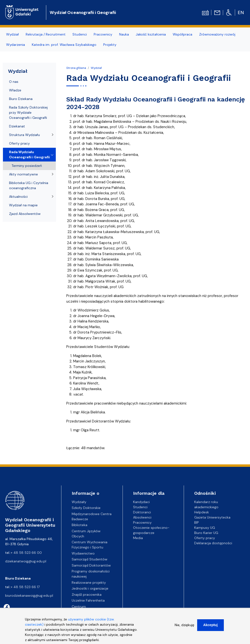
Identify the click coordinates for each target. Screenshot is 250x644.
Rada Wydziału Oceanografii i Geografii (29, 155)
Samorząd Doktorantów (91, 565)
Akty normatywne (23, 174)
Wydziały (79, 502)
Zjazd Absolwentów (25, 214)
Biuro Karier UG (206, 533)
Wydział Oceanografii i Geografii (83, 12)
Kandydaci (141, 502)
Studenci (80, 34)
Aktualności (18, 197)
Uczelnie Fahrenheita (88, 600)
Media (138, 538)
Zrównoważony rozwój (217, 34)
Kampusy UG (205, 528)
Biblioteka (80, 525)
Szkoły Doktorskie (86, 508)
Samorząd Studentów (90, 559)
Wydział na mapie (23, 205)
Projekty (110, 45)
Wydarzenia (16, 45)
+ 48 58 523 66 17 (25, 587)
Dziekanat (17, 126)
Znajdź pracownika (87, 594)
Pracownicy (103, 34)
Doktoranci (142, 512)
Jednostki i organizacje (90, 588)
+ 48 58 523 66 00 (26, 553)
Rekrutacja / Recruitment (46, 34)
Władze (15, 90)
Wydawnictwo (83, 553)
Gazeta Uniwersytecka (212, 517)
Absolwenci (142, 517)
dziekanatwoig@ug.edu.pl (26, 561)
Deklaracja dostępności (213, 543)
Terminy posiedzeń (27, 166)
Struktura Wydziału (24, 135)
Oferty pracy (19, 143)
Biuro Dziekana (21, 99)
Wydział (12, 34)
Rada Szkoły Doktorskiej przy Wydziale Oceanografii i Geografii (28, 112)
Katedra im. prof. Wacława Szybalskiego (64, 45)
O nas (14, 82)
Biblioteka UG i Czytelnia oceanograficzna (29, 185)
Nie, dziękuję (184, 628)
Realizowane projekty (89, 582)
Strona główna (76, 68)
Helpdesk (202, 512)
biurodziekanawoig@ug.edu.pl (29, 595)
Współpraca (182, 34)
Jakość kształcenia (151, 34)
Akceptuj (210, 628)
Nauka (124, 34)
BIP (197, 522)
